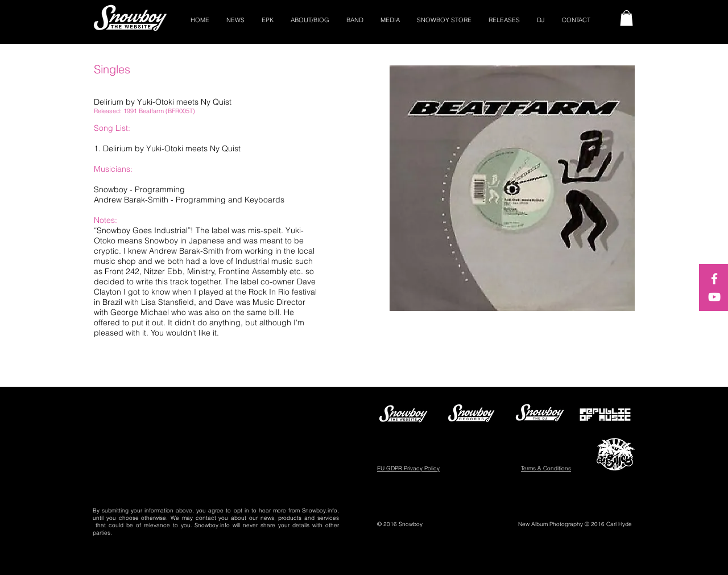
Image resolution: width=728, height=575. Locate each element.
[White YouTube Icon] (714, 297)
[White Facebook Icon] (714, 279)
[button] (626, 18)
